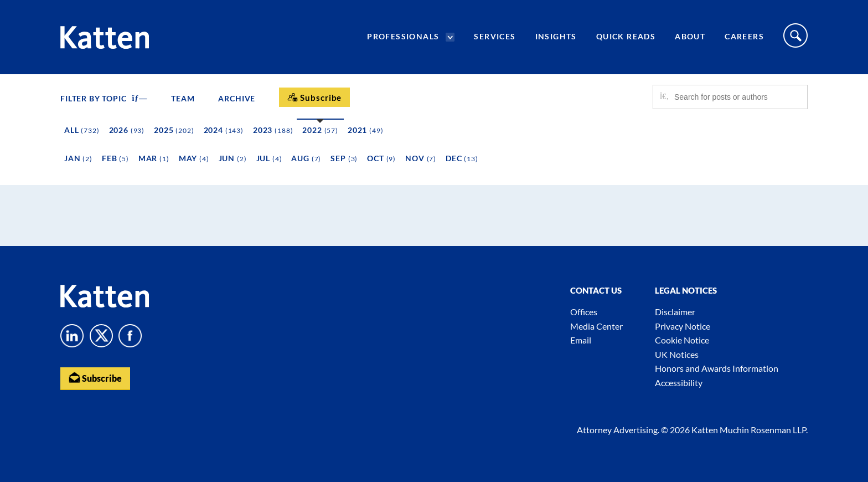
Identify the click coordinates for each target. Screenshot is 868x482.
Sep (344, 158)
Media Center (596, 326)
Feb (115, 158)
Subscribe (95, 378)
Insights (556, 36)
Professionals (403, 36)
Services (495, 36)
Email (581, 340)
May (194, 158)
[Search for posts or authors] (737, 97)
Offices (584, 312)
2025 (174, 130)
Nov (421, 158)
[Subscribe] (314, 97)
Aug (306, 158)
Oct (381, 158)
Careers (744, 36)
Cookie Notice (682, 340)
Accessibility (679, 383)
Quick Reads (626, 36)
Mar (154, 158)
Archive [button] (237, 98)
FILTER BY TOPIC (104, 98)
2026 (127, 130)
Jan (78, 158)
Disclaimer (675, 312)
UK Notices (677, 354)
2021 (366, 130)
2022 (320, 130)
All (82, 130)
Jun (233, 158)
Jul (269, 158)
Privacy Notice (683, 326)
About (690, 36)
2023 (273, 130)
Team (183, 98)
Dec (462, 158)
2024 (224, 130)
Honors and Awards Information (717, 368)
